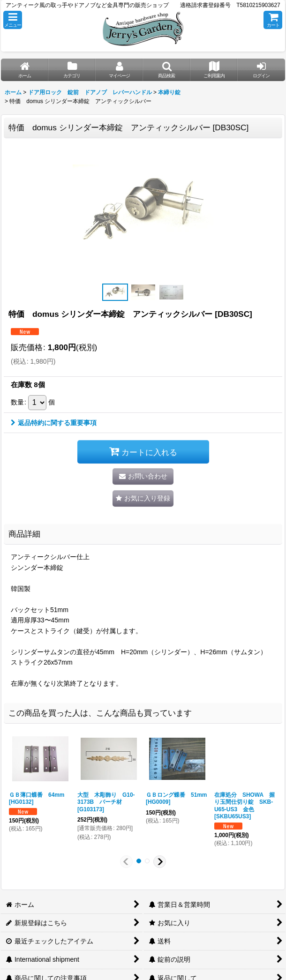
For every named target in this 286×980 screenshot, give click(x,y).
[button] (13, 20)
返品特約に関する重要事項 (54, 423)
